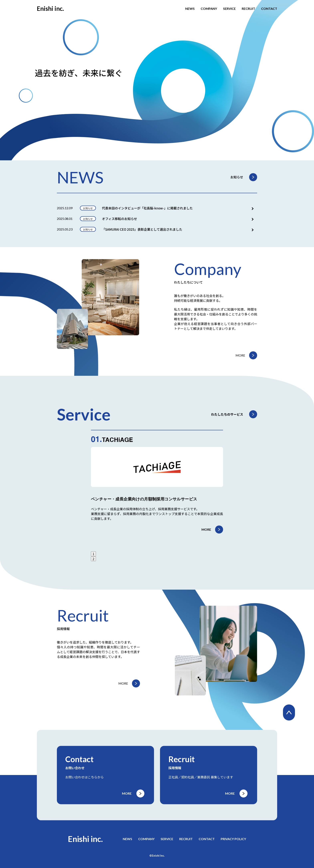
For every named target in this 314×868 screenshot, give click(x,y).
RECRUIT (248, 9)
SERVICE (229, 9)
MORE (240, 355)
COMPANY (209, 9)
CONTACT (269, 9)
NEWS (190, 9)
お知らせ (237, 177)
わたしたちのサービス (227, 414)
